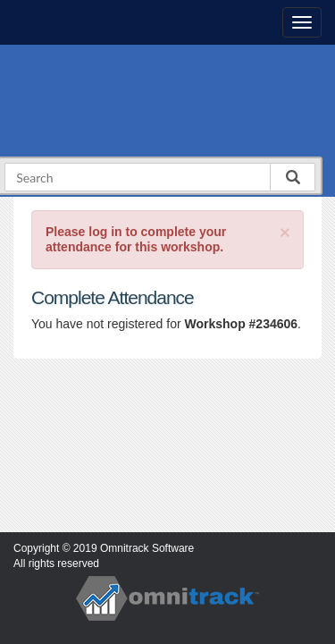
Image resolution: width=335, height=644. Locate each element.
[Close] (285, 232)
